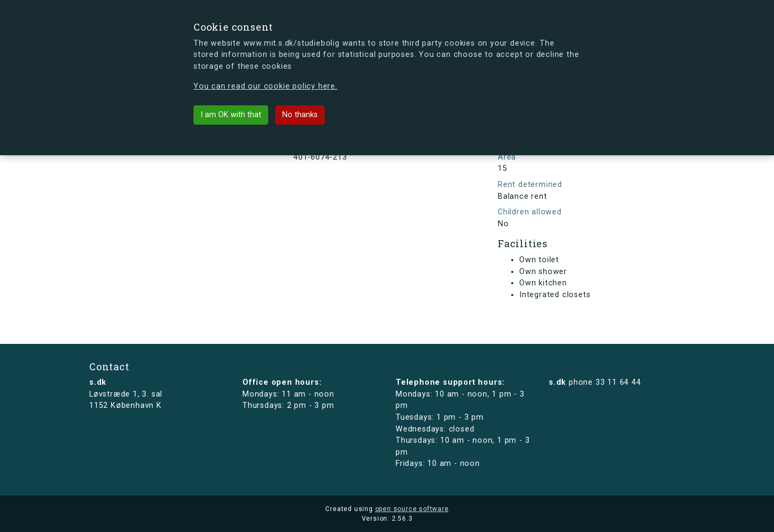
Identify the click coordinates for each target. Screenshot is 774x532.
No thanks (300, 115)
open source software (412, 509)
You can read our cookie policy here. (266, 86)
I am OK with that (231, 115)
